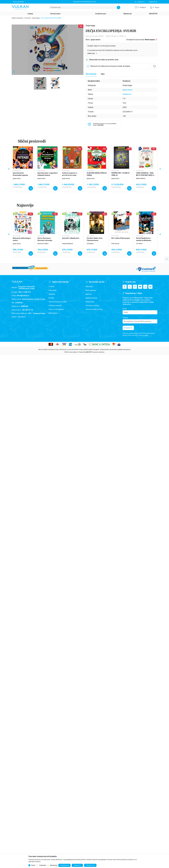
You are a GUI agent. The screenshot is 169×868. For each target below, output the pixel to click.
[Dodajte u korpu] (31, 188)
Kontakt (51, 298)
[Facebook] (125, 287)
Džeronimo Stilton (43, 244)
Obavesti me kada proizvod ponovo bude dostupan (110, 66)
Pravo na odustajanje (56, 309)
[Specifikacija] (91, 74)
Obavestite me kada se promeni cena (104, 60)
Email (125, 309)
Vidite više (92, 53)
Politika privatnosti (55, 306)
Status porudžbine (18, 2)
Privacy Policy (127, 335)
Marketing (54, 865)
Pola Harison (115, 244)
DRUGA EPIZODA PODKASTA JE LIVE (85, 2)
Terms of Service (139, 335)
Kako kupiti (89, 286)
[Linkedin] (150, 287)
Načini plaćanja (91, 290)
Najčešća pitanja (91, 298)
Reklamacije (90, 302)
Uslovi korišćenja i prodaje (58, 302)
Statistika (43, 865)
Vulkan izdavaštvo (17, 18)
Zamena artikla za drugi (94, 309)
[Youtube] (140, 287)
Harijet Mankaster (68, 244)
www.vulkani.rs (74, 352)
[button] (154, 7)
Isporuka (89, 294)
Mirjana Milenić (141, 178)
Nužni (33, 865)
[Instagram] (135, 287)
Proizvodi (28, 18)
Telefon (125, 318)
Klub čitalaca (53, 313)
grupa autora (95, 40)
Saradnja (52, 294)
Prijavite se (128, 328)
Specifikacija (91, 74)
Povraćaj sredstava (92, 306)
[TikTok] (145, 287)
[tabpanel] (48, 50)
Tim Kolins (139, 244)
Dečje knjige (36, 18)
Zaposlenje (53, 290)
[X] (130, 287)
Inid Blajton (90, 244)
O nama (51, 286)
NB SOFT (89, 352)
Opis (103, 74)
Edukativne (127, 94)
